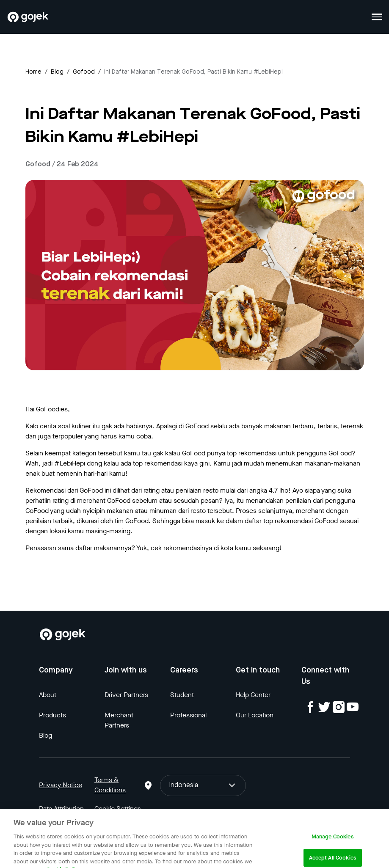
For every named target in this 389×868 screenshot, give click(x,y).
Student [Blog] (182, 695)
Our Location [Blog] (255, 715)
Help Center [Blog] (253, 695)
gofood (84, 72)
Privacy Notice (61, 785)
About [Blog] (48, 695)
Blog (57, 72)
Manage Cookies (333, 841)
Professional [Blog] (188, 715)
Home (33, 72)
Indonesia (203, 785)
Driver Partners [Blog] (126, 695)
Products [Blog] (52, 715)
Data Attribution (61, 809)
